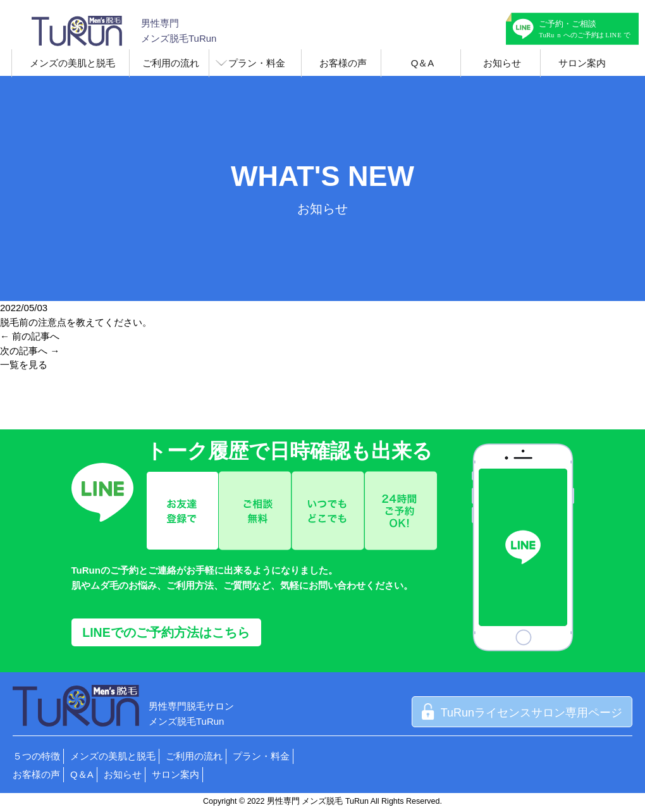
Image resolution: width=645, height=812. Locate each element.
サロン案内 (582, 63)
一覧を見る (24, 365)
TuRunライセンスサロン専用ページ (522, 713)
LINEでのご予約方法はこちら (166, 632)
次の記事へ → (30, 351)
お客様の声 (343, 63)
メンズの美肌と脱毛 (72, 63)
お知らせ (502, 63)
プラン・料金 (257, 63)
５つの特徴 (36, 756)
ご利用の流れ (171, 63)
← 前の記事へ (30, 336)
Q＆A (423, 63)
